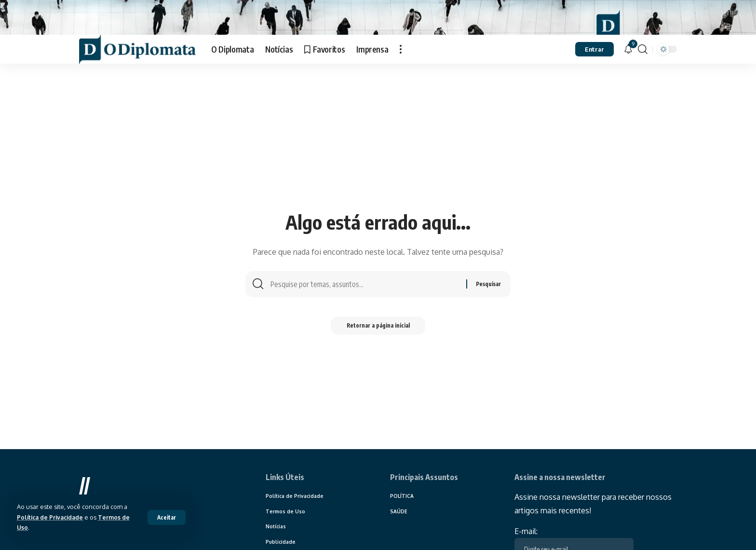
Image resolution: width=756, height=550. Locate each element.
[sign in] (594, 67)
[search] (643, 67)
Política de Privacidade (52, 517)
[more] (401, 67)
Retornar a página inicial (378, 345)
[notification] (628, 67)
